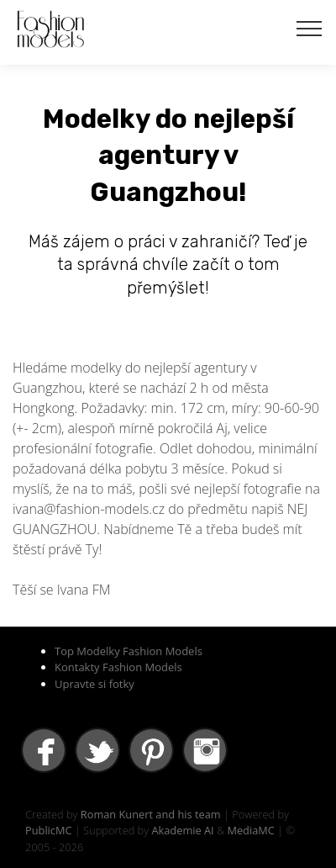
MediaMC (250, 830)
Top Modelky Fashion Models (129, 651)
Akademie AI (182, 830)
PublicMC (49, 830)
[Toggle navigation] (310, 28)
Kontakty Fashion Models (118, 667)
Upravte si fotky (94, 684)
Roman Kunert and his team (151, 814)
